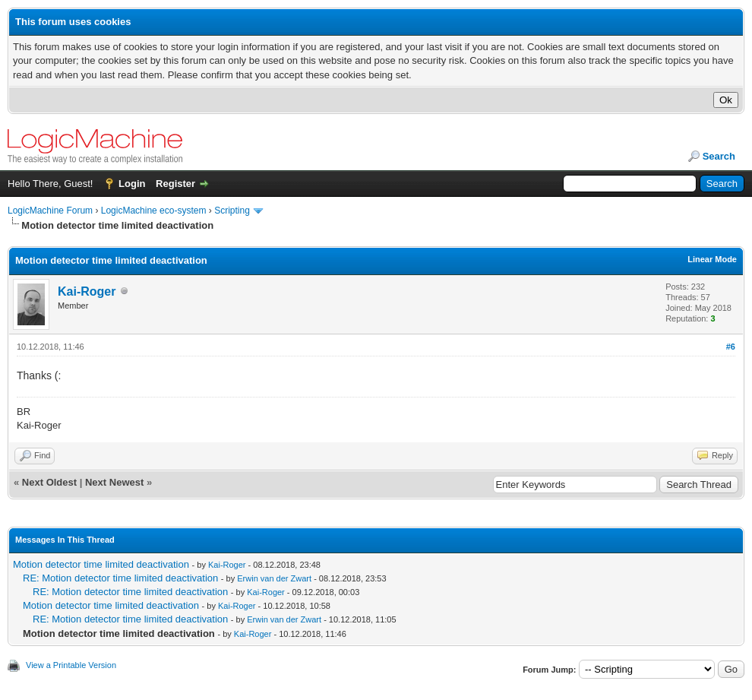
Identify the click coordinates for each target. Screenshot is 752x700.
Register (175, 184)
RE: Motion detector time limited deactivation (120, 578)
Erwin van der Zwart (274, 578)
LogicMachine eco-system (154, 211)
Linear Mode (712, 259)
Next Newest (114, 482)
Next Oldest (49, 482)
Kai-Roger (87, 291)
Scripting (232, 211)
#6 (731, 347)
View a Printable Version (71, 665)
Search (719, 156)
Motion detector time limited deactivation (101, 564)
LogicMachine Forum (50, 211)
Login (132, 184)
